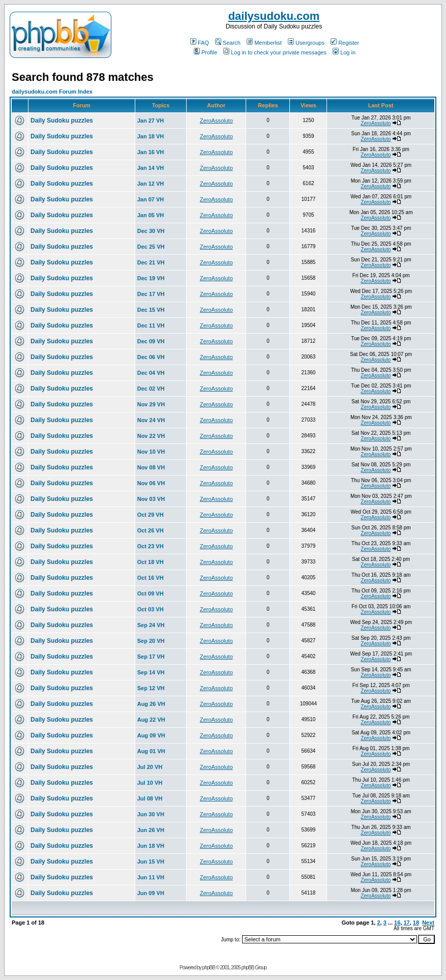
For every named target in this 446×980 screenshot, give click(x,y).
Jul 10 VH (150, 783)
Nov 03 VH (151, 499)
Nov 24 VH (151, 420)
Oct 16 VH (151, 578)
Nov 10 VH (151, 452)
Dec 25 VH (151, 247)
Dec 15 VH (151, 310)
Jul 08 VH (150, 798)
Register (345, 43)
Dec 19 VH (151, 278)
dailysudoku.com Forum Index (52, 92)
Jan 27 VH (151, 121)
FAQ (200, 43)
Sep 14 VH (151, 672)
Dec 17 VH (151, 294)
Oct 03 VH (151, 609)
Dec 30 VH (151, 231)
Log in (344, 52)
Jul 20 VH (150, 767)
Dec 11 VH (151, 325)
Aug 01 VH (151, 751)
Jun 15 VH (151, 862)
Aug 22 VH (151, 720)
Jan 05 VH (151, 215)
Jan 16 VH (151, 152)
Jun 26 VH (151, 830)
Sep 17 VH (151, 657)
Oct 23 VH (151, 546)
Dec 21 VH (151, 262)
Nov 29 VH (151, 404)
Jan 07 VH (151, 199)
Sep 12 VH (151, 688)
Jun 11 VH (151, 877)
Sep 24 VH (151, 625)
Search (228, 43)
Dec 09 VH (151, 341)
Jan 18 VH (151, 136)
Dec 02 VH (151, 389)
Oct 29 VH (151, 515)
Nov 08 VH (151, 467)
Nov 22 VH (151, 436)
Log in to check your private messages (275, 52)
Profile (205, 52)
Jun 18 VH (151, 846)
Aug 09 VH (151, 735)
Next (428, 923)
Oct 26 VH (151, 530)
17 (406, 923)
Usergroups (306, 43)
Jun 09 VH (151, 893)
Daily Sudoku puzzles (62, 121)
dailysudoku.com (274, 16)
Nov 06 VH (151, 483)
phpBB (209, 968)
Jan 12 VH (151, 184)
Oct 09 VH (151, 593)
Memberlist (264, 43)
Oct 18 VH (151, 562)
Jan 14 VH (151, 168)
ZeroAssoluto (216, 121)
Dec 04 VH (151, 373)
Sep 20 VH (151, 641)
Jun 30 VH (151, 814)
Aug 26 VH (151, 704)
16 (397, 923)
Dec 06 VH (151, 357)
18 (416, 923)
